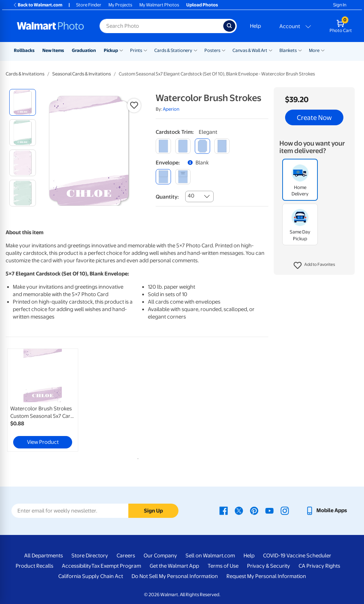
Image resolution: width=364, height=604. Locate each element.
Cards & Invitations (25, 74)
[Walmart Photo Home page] (50, 26)
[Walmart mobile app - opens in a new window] (326, 510)
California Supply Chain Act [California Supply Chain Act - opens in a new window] (91, 576)
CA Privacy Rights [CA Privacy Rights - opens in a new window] (319, 566)
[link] (43, 400)
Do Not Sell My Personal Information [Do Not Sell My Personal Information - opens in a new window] (175, 576)
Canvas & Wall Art (250, 50)
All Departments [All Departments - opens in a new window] (44, 556)
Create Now (314, 117)
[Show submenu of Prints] (145, 50)
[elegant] (202, 146)
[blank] (163, 177)
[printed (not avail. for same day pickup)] (183, 177)
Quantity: (167, 197)
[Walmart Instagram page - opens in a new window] (285, 510)
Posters (212, 50)
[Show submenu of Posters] (224, 50)
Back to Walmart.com (38, 5)
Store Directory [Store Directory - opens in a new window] (90, 556)
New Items (53, 50)
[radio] (23, 102)
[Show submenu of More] (323, 50)
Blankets (288, 50)
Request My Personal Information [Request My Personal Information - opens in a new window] (266, 576)
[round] (183, 146)
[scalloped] (222, 146)
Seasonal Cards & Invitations (82, 74)
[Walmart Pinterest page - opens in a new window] (254, 510)
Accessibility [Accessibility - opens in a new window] (77, 566)
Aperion (171, 109)
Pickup (111, 50)
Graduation (84, 50)
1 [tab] (136, 457)
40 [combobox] (191, 196)
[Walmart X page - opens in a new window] (239, 510)
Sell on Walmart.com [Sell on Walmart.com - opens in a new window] (210, 556)
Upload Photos (202, 5)
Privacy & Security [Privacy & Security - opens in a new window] (269, 566)
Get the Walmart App (174, 566)
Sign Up (153, 511)
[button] (314, 266)
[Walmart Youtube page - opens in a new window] (269, 510)
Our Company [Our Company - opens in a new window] (160, 556)
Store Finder (89, 5)
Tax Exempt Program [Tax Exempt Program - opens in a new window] (116, 566)
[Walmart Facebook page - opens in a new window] (224, 510)
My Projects (120, 5)
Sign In (340, 5)
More (314, 50)
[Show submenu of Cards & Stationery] (196, 50)
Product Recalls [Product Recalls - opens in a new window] (34, 566)
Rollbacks (24, 50)
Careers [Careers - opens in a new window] (126, 556)
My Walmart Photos (159, 5)
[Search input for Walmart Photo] (161, 26)
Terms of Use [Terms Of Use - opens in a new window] (223, 566)
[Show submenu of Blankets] (300, 50)
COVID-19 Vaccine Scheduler (297, 556)
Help (255, 26)
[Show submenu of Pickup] (121, 50)
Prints (136, 50)
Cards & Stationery (173, 50)
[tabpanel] (50, 400)
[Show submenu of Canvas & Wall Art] (271, 50)
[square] (163, 146)
